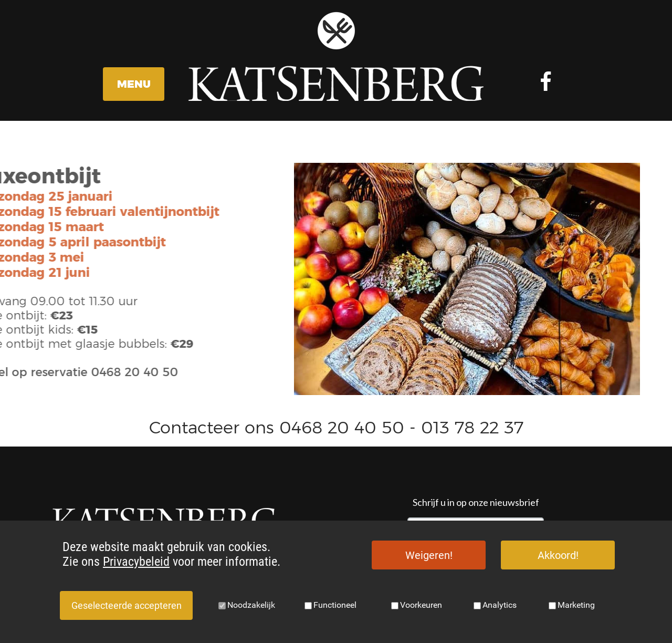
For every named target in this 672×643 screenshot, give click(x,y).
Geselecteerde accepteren (127, 605)
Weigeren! (429, 555)
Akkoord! (558, 555)
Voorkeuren (421, 605)
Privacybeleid (136, 562)
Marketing (576, 605)
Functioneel (335, 605)
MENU (134, 84)
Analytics (500, 605)
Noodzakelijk (251, 605)
